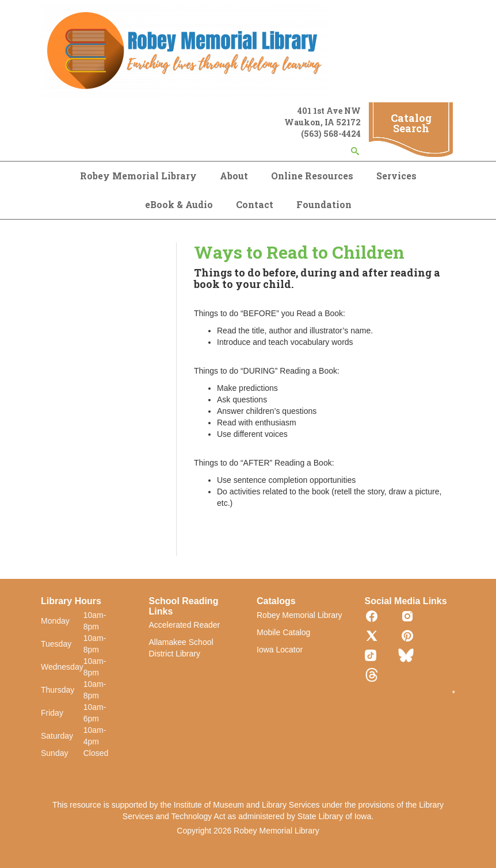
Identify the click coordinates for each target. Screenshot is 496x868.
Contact (255, 204)
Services (396, 176)
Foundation (324, 204)
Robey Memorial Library (138, 176)
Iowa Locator (280, 650)
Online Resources (312, 176)
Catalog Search (411, 123)
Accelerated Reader (185, 625)
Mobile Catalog (283, 632)
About (234, 176)
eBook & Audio (179, 204)
